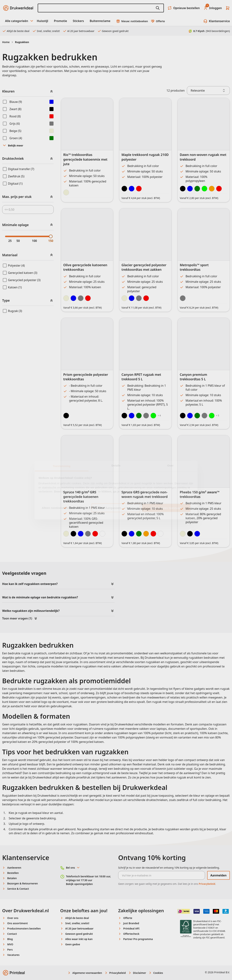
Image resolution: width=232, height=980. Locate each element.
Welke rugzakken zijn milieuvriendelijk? (31, 611)
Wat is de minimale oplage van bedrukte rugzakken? (40, 597)
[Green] (139, 416)
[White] (102, 534)
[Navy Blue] (73, 298)
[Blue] (132, 189)
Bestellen (13, 873)
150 (51, 241)
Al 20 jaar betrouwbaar (79, 31)
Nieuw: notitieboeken (132, 21)
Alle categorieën (19, 21)
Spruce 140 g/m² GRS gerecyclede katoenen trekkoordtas (81, 497)
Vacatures (13, 955)
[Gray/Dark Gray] (183, 298)
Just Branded (131, 923)
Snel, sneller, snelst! (46, 31)
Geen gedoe (73, 944)
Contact (12, 934)
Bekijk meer (13, 145)
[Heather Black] (190, 534)
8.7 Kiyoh (209, 31)
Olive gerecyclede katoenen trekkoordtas (85, 267)
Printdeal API (131, 928)
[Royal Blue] (190, 189)
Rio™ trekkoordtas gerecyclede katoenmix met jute (85, 159)
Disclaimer (137, 973)
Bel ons (73, 868)
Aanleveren (14, 868)
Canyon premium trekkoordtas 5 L (193, 377)
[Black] (124, 189)
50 (18, 241)
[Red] (139, 189)
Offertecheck (131, 934)
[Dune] (124, 298)
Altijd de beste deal (16, 31)
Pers (10, 950)
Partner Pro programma (138, 939)
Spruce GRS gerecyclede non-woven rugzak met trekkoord (144, 494)
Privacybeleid (207, 884)
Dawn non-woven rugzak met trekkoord (203, 157)
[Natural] (66, 192)
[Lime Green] (204, 189)
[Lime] (153, 416)
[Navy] (81, 534)
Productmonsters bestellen (24, 928)
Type (6, 300)
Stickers (78, 21)
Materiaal (10, 255)
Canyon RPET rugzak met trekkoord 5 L (141, 377)
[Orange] (212, 189)
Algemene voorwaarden (85, 973)
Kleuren (8, 91)
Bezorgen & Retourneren (23, 883)
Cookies (156, 973)
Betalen (12, 878)
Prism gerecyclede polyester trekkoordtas (86, 377)
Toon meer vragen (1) (20, 618)
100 (34, 241)
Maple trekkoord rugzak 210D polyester (145, 157)
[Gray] (81, 298)
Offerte (158, 21)
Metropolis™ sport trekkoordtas (194, 267)
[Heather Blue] (197, 534)
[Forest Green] (197, 189)
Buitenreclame (100, 21)
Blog (10, 939)
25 (10, 241)
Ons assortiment (17, 923)
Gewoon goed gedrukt (113, 31)
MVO (10, 944)
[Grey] (146, 416)
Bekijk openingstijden (79, 884)
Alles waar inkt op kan (79, 939)
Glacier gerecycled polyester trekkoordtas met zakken (144, 267)
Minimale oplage (15, 225)
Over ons (13, 918)
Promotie (61, 21)
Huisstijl (43, 21)
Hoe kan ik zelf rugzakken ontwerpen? (30, 584)
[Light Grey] (139, 298)
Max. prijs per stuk (17, 197)
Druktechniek (13, 158)
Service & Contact (18, 889)
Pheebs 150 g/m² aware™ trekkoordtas (200, 494)
